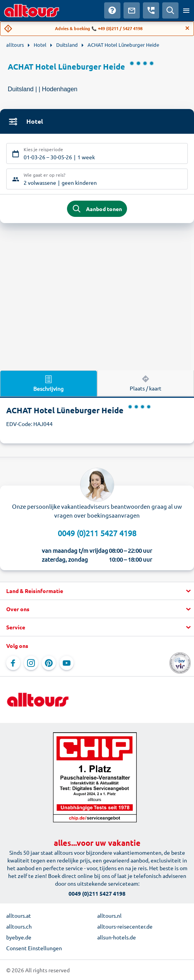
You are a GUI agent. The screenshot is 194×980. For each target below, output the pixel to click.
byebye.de (19, 937)
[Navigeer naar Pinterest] (49, 663)
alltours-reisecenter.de (125, 926)
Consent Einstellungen (34, 948)
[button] (97, 591)
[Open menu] (186, 10)
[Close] (187, 28)
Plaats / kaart (146, 383)
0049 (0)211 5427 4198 (97, 533)
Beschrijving (48, 383)
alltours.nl (109, 915)
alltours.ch (19, 926)
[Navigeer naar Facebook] (13, 663)
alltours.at (19, 915)
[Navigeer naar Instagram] (31, 663)
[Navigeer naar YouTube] (67, 663)
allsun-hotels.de (117, 937)
